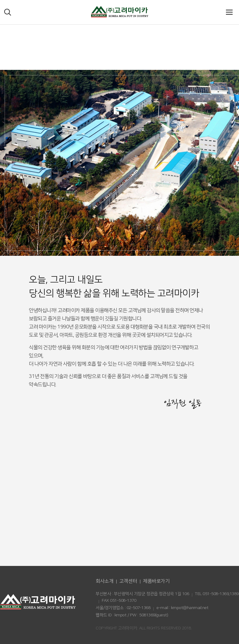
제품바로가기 (156, 581)
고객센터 (128, 581)
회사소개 (104, 581)
